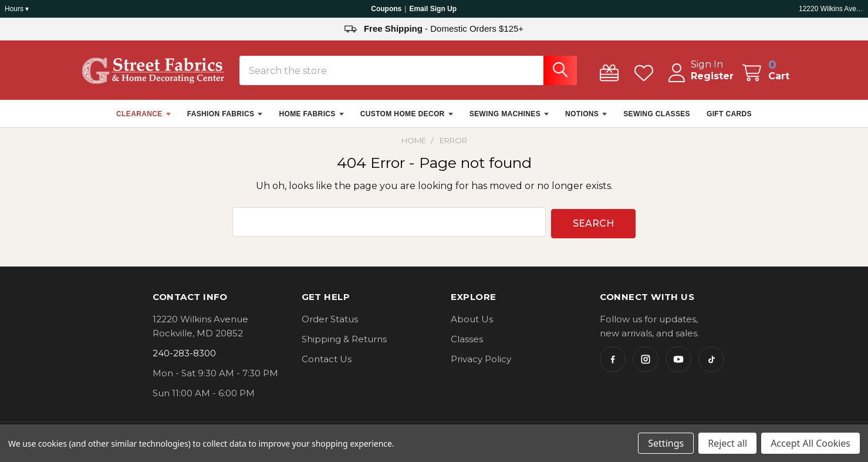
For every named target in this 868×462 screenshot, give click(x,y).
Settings (666, 443)
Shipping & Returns (344, 343)
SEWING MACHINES (509, 120)
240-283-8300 (184, 357)
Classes (467, 343)
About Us (472, 323)
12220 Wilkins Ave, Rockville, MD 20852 (831, 9)
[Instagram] (646, 363)
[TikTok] (711, 363)
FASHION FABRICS (225, 120)
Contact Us (327, 363)
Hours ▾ (17, 9)
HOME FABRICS (311, 120)
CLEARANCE (143, 120)
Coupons (386, 9)
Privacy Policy (481, 363)
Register (700, 82)
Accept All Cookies (810, 443)
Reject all (727, 443)
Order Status (330, 323)
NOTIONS (586, 120)
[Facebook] (613, 363)
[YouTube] (678, 363)
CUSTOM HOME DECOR (407, 120)
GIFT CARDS (729, 120)
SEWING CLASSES (657, 120)
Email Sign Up (433, 9)
